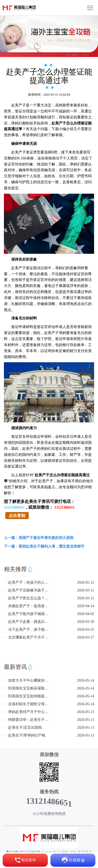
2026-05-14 (86, 680)
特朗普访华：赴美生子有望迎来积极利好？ (30, 720)
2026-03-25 (86, 630)
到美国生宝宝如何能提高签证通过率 (30, 696)
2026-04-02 (86, 614)
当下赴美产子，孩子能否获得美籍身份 (30, 630)
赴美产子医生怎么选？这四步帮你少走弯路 (30, 598)
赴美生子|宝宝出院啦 (25, 728)
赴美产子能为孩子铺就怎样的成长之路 (30, 614)
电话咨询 (25, 860)
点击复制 (17, 516)
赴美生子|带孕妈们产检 (27, 735)
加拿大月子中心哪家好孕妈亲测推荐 (30, 680)
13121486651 (14, 507)
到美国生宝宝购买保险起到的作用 (30, 688)
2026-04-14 (86, 606)
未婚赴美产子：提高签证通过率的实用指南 (30, 606)
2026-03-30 (86, 622)
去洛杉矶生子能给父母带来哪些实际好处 (30, 704)
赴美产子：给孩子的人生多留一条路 (30, 582)
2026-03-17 (86, 637)
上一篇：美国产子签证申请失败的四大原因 (39, 538)
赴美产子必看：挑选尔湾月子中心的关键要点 (30, 622)
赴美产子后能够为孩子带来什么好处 (30, 590)
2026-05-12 (86, 582)
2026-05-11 (86, 590)
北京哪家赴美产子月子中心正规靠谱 (30, 637)
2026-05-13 (86, 712)
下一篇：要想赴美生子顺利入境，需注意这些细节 (44, 546)
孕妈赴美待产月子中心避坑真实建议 (30, 712)
